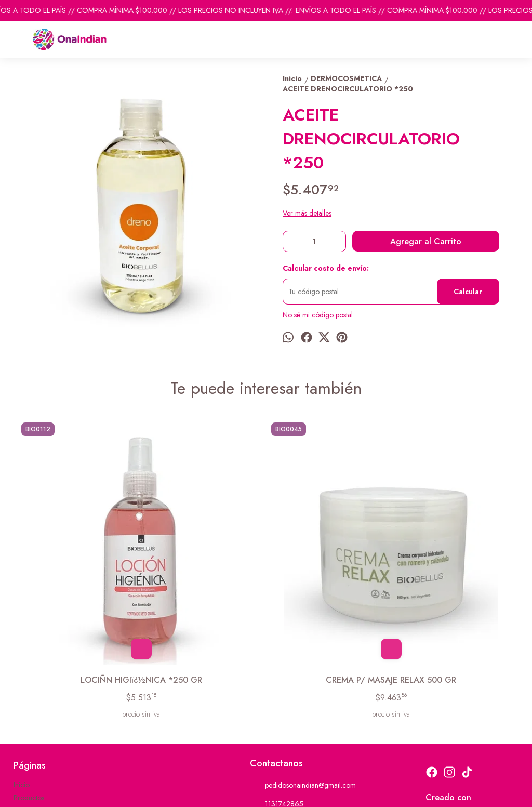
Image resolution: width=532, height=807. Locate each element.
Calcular (468, 292)
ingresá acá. (288, 792)
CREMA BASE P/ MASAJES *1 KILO (453, 561)
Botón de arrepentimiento (337, 792)
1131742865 (277, 691)
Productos (29, 685)
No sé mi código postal (318, 315)
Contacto (27, 698)
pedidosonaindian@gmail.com (303, 672)
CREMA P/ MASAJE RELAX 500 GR (204, 561)
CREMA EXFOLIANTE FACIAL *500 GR (329, 561)
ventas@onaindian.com (292, 710)
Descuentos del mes (43, 711)
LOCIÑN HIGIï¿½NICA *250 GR (78, 561)
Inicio (22, 672)
